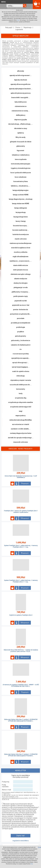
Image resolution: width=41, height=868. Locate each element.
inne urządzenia (21, 159)
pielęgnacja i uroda (21, 287)
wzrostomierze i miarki (21, 424)
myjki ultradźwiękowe (20, 257)
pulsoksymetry (20, 336)
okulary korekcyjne (20, 283)
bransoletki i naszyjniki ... (21, 98)
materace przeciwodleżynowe (21, 243)
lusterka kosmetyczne (21, 234)
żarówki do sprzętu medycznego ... (21, 438)
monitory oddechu (21, 252)
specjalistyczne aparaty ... (21, 358)
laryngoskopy (21, 212)
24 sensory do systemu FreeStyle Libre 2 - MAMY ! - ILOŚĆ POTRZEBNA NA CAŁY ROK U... (21, 685)
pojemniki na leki (21, 301)
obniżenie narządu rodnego (21, 274)
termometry (21, 389)
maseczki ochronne (21, 442)
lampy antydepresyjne (20, 190)
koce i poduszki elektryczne (21, 173)
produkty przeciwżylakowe (21, 323)
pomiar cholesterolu (21, 310)
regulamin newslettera (20, 841)
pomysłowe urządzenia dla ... (21, 314)
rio (20, 349)
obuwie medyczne (21, 279)
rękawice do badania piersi (21, 345)
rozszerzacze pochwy (21, 354)
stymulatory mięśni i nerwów (21, 380)
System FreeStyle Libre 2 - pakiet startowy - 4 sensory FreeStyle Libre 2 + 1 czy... (21, 546)
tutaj (18, 20)
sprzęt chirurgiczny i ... (21, 363)
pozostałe (21, 318)
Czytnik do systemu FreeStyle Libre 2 (21, 615)
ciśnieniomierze (21, 106)
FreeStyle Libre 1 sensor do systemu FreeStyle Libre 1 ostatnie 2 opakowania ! (21, 511)
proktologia (21, 327)
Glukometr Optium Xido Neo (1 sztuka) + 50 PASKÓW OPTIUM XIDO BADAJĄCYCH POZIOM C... (21, 720)
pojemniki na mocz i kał (21, 305)
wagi (21, 411)
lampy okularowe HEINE (21, 204)
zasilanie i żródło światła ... (21, 429)
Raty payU (9, 27)
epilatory (21, 133)
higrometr (21, 151)
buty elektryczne (21, 102)
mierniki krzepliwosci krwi (21, 248)
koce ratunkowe (21, 177)
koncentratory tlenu (21, 181)
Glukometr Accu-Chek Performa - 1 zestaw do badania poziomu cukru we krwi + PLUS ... (21, 651)
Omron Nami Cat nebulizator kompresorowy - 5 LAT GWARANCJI (21, 477)
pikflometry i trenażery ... (21, 292)
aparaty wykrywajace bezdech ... (21, 89)
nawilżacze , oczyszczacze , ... (21, 261)
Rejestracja (27, 27)
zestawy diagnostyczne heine (21, 433)
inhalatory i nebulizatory (21, 155)
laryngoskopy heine (21, 217)
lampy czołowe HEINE (21, 195)
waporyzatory (20, 416)
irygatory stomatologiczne (21, 168)
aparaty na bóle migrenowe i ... (21, 75)
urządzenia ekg (21, 398)
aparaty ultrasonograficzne (20, 84)
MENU (3, 2)
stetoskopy (20, 376)
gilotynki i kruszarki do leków (21, 142)
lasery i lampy (21, 221)
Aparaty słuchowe (21, 80)
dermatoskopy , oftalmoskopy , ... (20, 124)
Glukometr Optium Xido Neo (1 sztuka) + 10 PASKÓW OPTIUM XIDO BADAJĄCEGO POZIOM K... (21, 755)
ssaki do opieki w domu (21, 371)
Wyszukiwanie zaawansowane (15, 8)
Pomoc (18, 27)
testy (21, 393)
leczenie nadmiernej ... (21, 230)
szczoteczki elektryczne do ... (21, 385)
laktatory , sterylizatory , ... (21, 186)
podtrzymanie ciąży (21, 296)
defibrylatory (21, 115)
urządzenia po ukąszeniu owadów (21, 402)
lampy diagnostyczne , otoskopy (21, 199)
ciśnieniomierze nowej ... (21, 111)
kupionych (25, 483)
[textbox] (15, 6)
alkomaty (21, 71)
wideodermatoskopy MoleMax (21, 420)
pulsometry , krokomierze (21, 340)
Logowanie (19, 29)
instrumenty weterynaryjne (21, 164)
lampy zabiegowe (21, 208)
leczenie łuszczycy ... (21, 226)
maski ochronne (21, 239)
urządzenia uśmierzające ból (21, 407)
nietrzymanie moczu (21, 270)
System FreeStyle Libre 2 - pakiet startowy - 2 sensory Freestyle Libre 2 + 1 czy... (21, 581)
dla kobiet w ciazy (21, 128)
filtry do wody (20, 137)
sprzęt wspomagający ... (21, 367)
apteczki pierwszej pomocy (21, 93)
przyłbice (21, 332)
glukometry (21, 146)
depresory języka (21, 120)
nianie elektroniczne (21, 265)
